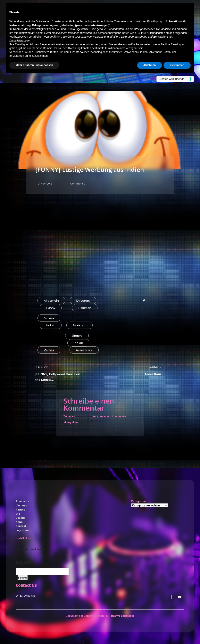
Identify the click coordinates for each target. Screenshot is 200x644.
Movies (49, 318)
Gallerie (21, 518)
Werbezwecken (19, 37)
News (19, 522)
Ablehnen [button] (150, 65)
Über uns (21, 505)
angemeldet (84, 416)
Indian (51, 325)
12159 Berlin (25, 596)
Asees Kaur (84, 350)
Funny (51, 308)
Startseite (22, 501)
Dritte (93, 29)
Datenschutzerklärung (30, 549)
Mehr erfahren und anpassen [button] (34, 65)
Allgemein (51, 301)
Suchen (24, 562)
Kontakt (21, 526)
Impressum (23, 530)
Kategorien (138, 501)
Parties (49, 350)
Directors (83, 301)
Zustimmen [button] (177, 65)
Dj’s (18, 514)
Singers (77, 336)
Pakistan (85, 308)
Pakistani (79, 325)
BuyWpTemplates (123, 616)
